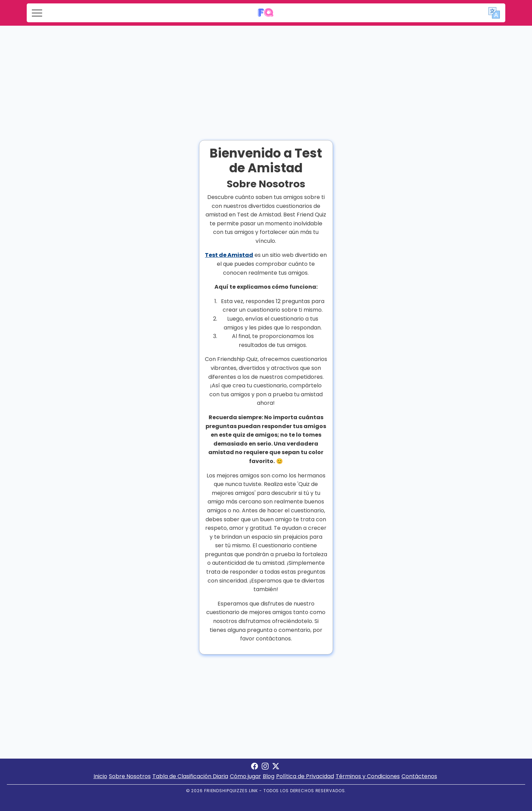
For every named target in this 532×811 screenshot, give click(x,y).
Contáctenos (419, 776)
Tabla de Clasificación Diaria (190, 776)
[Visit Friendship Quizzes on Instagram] (265, 768)
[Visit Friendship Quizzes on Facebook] (255, 768)
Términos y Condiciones (368, 776)
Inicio (100, 776)
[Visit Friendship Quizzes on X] (276, 768)
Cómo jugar (245, 776)
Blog (269, 776)
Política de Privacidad (305, 776)
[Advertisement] (266, 77)
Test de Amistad (229, 255)
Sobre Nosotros (130, 776)
